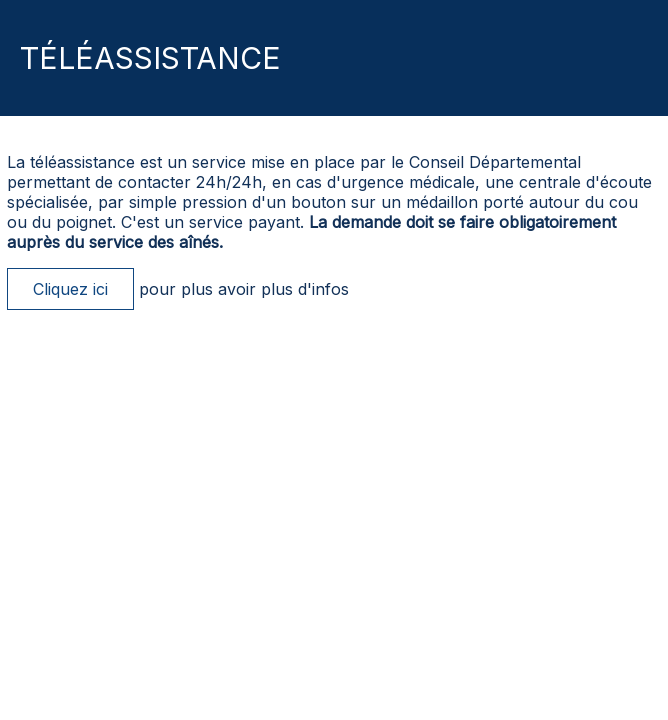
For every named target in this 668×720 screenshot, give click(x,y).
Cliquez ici (70, 289)
